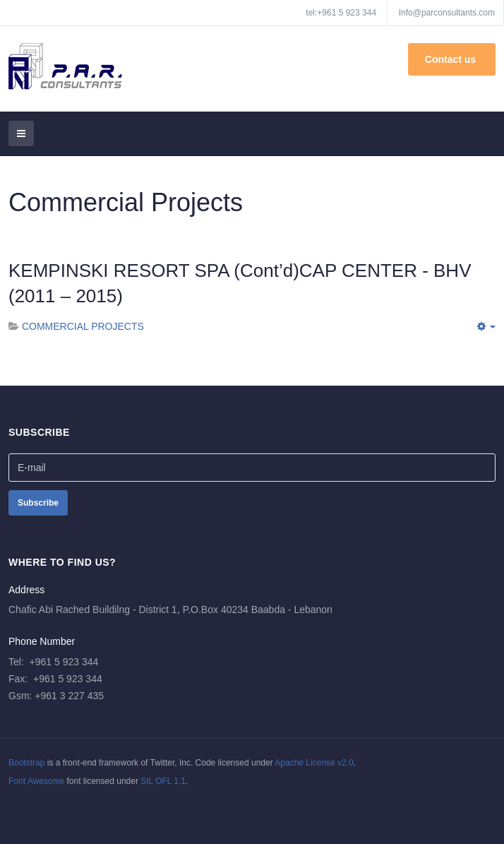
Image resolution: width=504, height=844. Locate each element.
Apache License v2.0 (314, 763)
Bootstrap (26, 763)
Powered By (73, 809)
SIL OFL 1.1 (163, 781)
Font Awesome (36, 781)
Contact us (452, 59)
